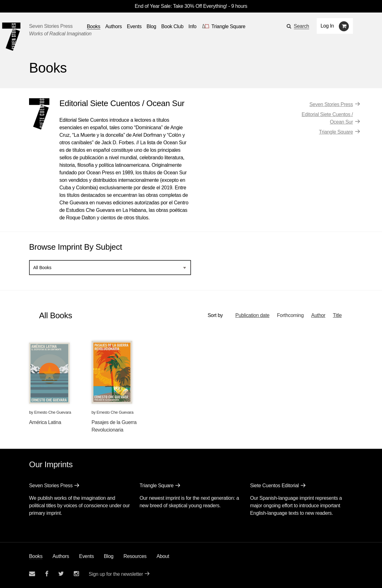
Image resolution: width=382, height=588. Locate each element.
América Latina (45, 422)
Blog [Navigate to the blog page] (151, 26)
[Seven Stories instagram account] (76, 574)
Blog (109, 556)
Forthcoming (290, 315)
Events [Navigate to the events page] (134, 26)
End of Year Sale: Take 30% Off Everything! (181, 6)
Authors (61, 556)
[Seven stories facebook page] (47, 574)
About (163, 556)
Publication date (252, 315)
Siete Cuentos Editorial (274, 486)
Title (337, 315)
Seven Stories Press (51, 26)
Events (86, 556)
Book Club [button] (172, 26)
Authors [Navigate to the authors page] (114, 26)
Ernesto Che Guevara (53, 412)
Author (318, 315)
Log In (327, 26)
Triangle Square (336, 132)
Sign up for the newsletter (116, 574)
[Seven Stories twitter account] (61, 574)
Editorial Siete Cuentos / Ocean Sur (327, 118)
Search (302, 26)
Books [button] (94, 26)
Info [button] (193, 26)
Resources (135, 556)
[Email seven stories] (32, 574)
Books (36, 556)
